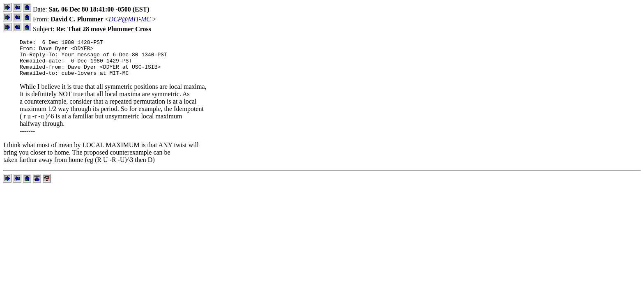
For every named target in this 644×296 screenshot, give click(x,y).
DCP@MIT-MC (130, 19)
